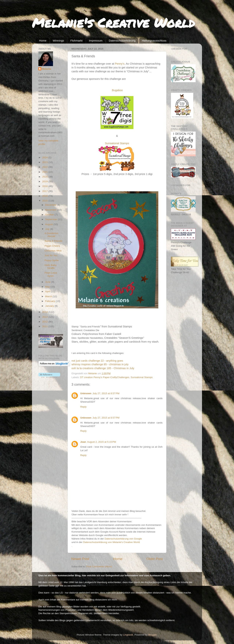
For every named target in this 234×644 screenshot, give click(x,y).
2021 (45, 172)
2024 (45, 157)
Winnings (58, 41)
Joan (83, 442)
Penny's (120, 64)
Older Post (155, 559)
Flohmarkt (77, 41)
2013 (45, 317)
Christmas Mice (53, 251)
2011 (45, 326)
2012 (45, 322)
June (48, 282)
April (48, 291)
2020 (45, 177)
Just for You (51, 255)
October (50, 215)
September (52, 219)
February (50, 301)
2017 (45, 191)
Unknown (86, 393)
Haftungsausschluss (154, 41)
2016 (45, 196)
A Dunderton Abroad (51, 235)
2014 (45, 312)
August (49, 224)
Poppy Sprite (52, 260)
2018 (45, 186)
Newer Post (80, 559)
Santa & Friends (53, 241)
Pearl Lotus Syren (51, 274)
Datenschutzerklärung (122, 41)
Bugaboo (117, 90)
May (48, 287)
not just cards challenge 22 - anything (94, 361)
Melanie (47, 69)
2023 (45, 162)
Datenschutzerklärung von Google (123, 539)
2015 (45, 201)
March (49, 296)
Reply (83, 407)
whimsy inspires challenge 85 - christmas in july (100, 364)
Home (43, 41)
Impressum (96, 41)
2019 (45, 181)
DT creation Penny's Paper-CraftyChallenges (105, 377)
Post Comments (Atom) (99, 566)
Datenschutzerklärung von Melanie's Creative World (112, 542)
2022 (45, 167)
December (51, 205)
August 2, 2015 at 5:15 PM (102, 442)
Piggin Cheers (52, 246)
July (48, 229)
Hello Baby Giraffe (51, 267)
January (50, 306)
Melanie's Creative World (113, 23)
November (51, 210)
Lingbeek (128, 635)
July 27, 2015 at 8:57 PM (106, 393)
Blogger (152, 635)
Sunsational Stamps (142, 377)
